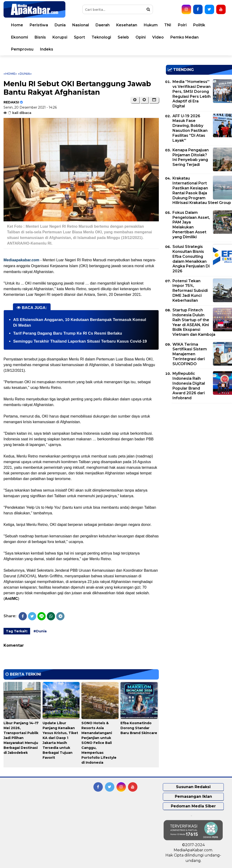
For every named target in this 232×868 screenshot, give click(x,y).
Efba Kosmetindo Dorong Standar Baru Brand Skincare (139, 728)
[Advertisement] (199, 440)
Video (158, 37)
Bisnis (40, 37)
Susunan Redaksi (193, 787)
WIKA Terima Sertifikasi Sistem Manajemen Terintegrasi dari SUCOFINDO (190, 354)
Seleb (123, 37)
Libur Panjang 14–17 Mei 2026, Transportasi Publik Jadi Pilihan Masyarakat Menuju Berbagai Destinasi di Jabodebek (21, 738)
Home (17, 25)
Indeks (47, 49)
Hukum (151, 25)
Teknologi (101, 37)
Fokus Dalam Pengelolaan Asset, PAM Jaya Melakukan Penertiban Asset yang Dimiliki (191, 225)
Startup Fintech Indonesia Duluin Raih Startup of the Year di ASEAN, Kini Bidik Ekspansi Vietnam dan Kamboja (194, 322)
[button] (154, 100)
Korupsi (60, 37)
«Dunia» (25, 74)
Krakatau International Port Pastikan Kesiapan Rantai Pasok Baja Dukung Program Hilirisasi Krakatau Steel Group (202, 190)
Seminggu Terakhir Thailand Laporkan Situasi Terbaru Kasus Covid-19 (80, 341)
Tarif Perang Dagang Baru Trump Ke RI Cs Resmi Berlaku (68, 333)
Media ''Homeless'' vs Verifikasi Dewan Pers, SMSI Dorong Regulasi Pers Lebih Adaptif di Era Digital (192, 94)
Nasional (81, 25)
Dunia (60, 25)
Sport (79, 37)
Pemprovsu (22, 49)
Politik (199, 25)
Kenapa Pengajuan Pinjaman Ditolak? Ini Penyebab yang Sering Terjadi (191, 157)
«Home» (10, 74)
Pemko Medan (184, 37)
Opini (141, 37)
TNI (168, 25)
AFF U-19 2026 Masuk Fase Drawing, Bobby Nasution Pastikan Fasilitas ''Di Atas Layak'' (190, 128)
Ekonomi (20, 37)
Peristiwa (39, 25)
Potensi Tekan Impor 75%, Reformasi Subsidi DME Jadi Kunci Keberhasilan (190, 291)
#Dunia (40, 631)
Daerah (103, 25)
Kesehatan (127, 25)
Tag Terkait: (17, 631)
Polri (182, 25)
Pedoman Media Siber (193, 806)
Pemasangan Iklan (193, 796)
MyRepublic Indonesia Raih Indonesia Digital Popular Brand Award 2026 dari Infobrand (189, 386)
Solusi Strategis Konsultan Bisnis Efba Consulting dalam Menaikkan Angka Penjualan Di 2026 (191, 259)
